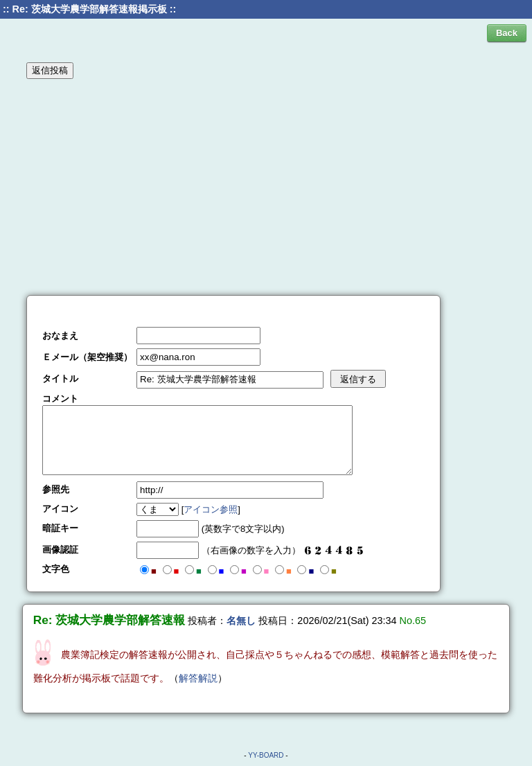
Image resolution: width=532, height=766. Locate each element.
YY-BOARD (266, 755)
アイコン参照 (211, 509)
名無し (241, 621)
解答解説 (198, 678)
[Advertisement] (266, 186)
